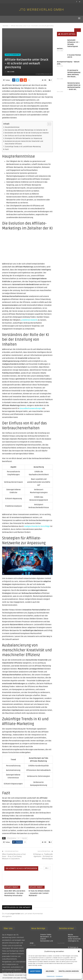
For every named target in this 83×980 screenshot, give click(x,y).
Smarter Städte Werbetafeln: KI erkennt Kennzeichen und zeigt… (41, 939)
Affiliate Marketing (13, 55)
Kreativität (24, 838)
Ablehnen (50, 971)
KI (19, 838)
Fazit (7, 149)
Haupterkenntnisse (12, 127)
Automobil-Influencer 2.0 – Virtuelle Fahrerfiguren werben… (68, 41)
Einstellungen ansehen (69, 971)
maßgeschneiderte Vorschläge (37, 526)
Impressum (59, 976)
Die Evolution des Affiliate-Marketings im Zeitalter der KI (26, 130)
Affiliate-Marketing (11, 838)
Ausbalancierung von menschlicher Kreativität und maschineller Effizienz (24, 143)
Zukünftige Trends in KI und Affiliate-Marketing (23, 147)
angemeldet (15, 914)
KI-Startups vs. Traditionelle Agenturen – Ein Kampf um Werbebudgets (43, 856)
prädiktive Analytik (29, 320)
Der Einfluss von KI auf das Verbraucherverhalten (23, 136)
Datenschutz (51, 976)
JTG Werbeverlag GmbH (41, 10)
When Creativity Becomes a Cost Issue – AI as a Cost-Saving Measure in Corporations (14, 856)
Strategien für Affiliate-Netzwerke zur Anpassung (23, 138)
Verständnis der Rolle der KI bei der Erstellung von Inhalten (27, 133)
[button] (79, 951)
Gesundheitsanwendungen (31, 408)
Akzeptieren (35, 971)
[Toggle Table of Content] (48, 124)
